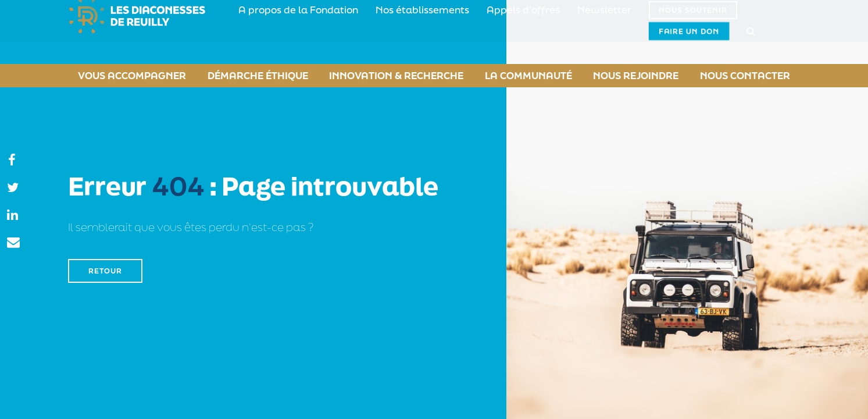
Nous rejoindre (638, 76)
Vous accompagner (121, 76)
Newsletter (549, 32)
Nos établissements (395, 32)
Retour (105, 271)
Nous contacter (754, 76)
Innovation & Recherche (389, 76)
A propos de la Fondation (289, 32)
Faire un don (734, 32)
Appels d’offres (481, 32)
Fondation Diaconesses (142, 32)
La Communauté (523, 76)
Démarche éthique (251, 76)
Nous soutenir (633, 32)
